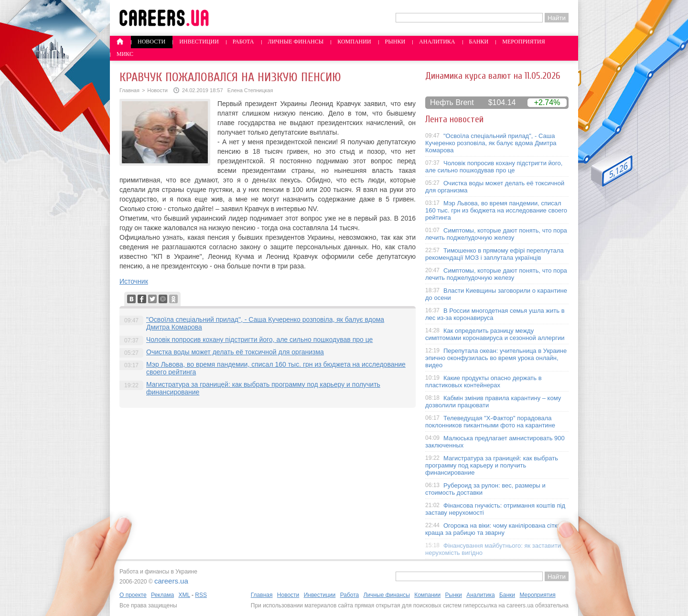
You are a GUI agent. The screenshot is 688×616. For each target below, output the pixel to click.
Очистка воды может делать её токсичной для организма (235, 352)
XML (184, 595)
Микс (125, 54)
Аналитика (437, 42)
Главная (129, 90)
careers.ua (171, 581)
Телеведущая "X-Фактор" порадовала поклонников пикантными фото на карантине (490, 422)
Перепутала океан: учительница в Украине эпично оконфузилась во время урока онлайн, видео (496, 358)
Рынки (395, 42)
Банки (479, 42)
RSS (201, 595)
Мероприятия (524, 42)
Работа (243, 42)
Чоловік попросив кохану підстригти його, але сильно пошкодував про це (259, 340)
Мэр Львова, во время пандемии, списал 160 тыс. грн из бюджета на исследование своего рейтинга (496, 210)
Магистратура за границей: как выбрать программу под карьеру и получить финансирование (492, 465)
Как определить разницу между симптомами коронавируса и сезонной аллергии (495, 334)
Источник (134, 281)
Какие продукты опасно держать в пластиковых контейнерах (484, 382)
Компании (354, 42)
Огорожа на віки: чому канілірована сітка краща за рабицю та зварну (493, 529)
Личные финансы (296, 42)
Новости (151, 42)
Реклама (162, 595)
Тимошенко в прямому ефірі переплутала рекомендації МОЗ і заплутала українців (494, 254)
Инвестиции (199, 42)
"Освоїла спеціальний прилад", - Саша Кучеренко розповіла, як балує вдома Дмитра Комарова (491, 143)
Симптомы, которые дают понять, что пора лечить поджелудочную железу (496, 234)
